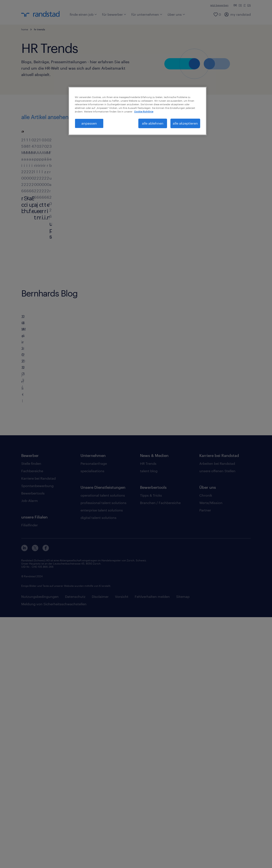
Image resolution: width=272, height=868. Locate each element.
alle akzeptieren (185, 123)
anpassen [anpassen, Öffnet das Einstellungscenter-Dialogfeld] (89, 123)
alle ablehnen (153, 123)
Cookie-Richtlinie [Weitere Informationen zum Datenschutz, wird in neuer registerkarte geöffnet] (144, 112)
